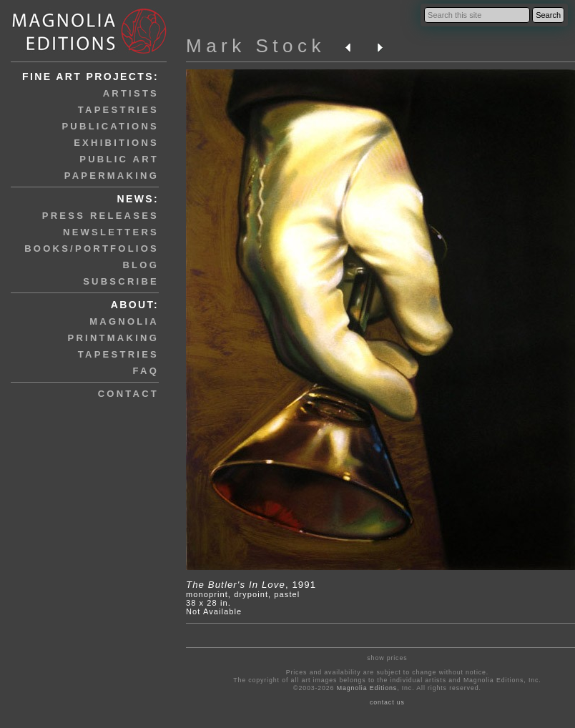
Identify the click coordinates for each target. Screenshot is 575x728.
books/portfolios (92, 249)
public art (119, 159)
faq (146, 371)
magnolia (124, 321)
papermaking (112, 176)
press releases (100, 216)
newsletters (111, 232)
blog (141, 265)
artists (131, 93)
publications (110, 126)
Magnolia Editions (367, 688)
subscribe (121, 281)
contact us (387, 702)
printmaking (113, 338)
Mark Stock (256, 46)
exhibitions (116, 143)
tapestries (118, 110)
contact (128, 394)
